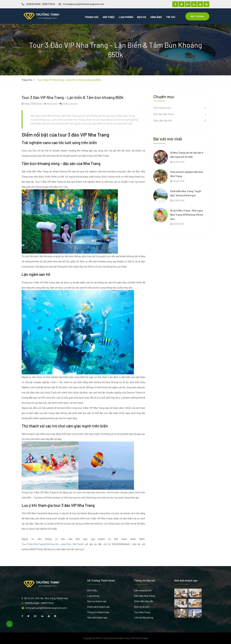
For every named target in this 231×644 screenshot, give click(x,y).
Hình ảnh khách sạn (97, 617)
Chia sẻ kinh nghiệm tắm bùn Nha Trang (187, 174)
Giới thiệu (109, 17)
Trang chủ (92, 17)
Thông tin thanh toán (98, 612)
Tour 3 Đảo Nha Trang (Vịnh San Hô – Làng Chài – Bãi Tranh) (53, 557)
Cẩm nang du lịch (143, 590)
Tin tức (171, 17)
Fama (145, 638)
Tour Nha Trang (142, 612)
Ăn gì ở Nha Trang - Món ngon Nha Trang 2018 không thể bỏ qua (187, 215)
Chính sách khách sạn (98, 607)
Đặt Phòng (197, 16)
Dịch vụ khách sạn (97, 601)
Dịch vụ (142, 17)
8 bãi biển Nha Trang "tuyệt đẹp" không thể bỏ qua (186, 193)
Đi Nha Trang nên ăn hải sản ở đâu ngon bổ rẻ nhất (187, 155)
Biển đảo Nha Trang (144, 596)
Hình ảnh (156, 17)
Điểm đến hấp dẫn (144, 601)
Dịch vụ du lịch (70, 117)
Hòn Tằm (63, 200)
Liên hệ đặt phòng (144, 617)
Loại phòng (126, 17)
